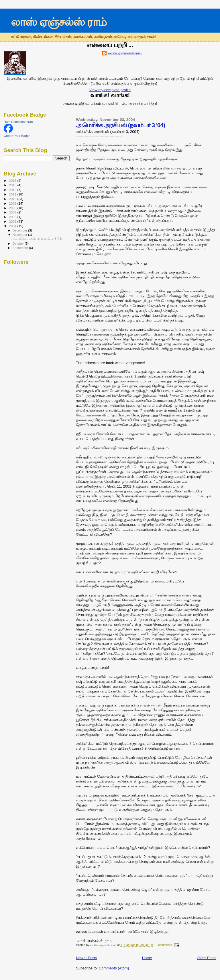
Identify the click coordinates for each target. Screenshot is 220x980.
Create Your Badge (17, 136)
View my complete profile (110, 90)
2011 (13, 194)
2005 (13, 221)
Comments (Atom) (114, 968)
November (20, 235)
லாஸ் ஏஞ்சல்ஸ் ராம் (59, 22)
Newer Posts (87, 958)
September (21, 248)
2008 (13, 208)
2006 (13, 217)
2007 (13, 212)
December (20, 230)
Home (147, 958)
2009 (13, 203)
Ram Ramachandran (18, 122)
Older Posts (207, 958)
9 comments (164, 945)
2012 (13, 190)
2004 (13, 226)
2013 (13, 185)
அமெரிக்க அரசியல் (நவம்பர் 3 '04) (120, 125)
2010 (13, 199)
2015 (13, 180)
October (19, 243)
